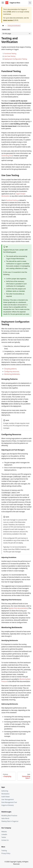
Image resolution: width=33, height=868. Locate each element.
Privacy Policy (6, 853)
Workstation (5, 794)
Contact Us (5, 840)
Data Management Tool (9, 802)
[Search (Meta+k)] (30, 3)
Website (4, 832)
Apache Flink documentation (18, 608)
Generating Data (7, 156)
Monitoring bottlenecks (12, 374)
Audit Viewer (6, 797)
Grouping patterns (10, 369)
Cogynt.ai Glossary (8, 805)
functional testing (12, 200)
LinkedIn (4, 834)
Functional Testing (10, 54)
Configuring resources (12, 371)
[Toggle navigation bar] (3, 3)
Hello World (5, 818)
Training (4, 851)
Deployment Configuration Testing (16, 59)
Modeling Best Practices (9, 816)
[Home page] (3, 26)
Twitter (4, 837)
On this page (7, 34)
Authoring (5, 791)
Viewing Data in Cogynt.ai (10, 821)
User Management (8, 799)
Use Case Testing (10, 56)
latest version (8, 20)
